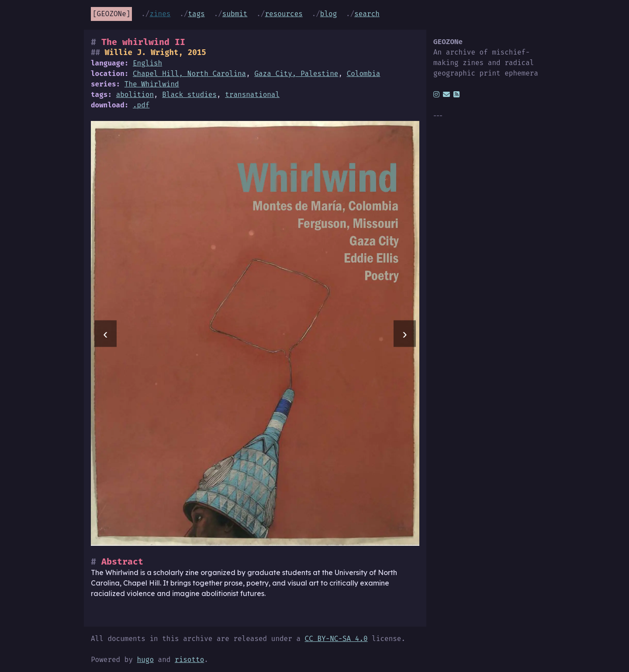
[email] (446, 94)
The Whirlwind (152, 84)
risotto (189, 660)
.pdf (141, 105)
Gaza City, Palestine (296, 74)
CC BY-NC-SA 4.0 (336, 639)
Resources (283, 14)
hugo (145, 660)
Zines (160, 14)
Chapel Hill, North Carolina (189, 74)
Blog (328, 14)
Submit (235, 14)
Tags (196, 14)
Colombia (364, 74)
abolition (135, 95)
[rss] (456, 94)
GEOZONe (112, 14)
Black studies (189, 95)
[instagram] (436, 94)
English (147, 63)
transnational (252, 95)
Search (367, 14)
